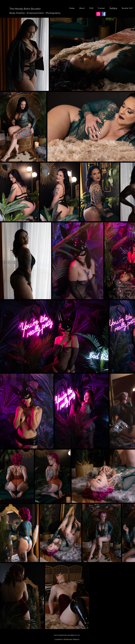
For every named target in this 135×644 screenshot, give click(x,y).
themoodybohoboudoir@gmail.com (67, 635)
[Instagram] (98, 14)
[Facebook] (104, 14)
